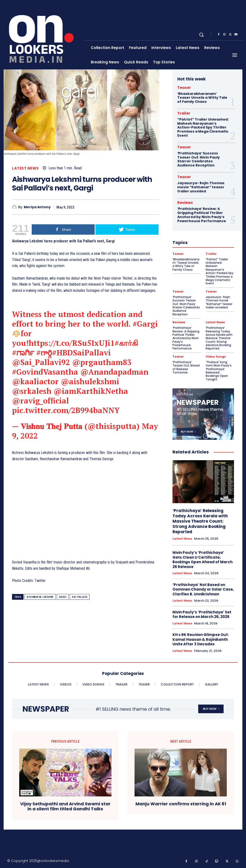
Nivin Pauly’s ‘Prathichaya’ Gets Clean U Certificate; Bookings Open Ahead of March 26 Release (203, 560)
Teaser (184, 88)
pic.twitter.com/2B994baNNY (66, 410)
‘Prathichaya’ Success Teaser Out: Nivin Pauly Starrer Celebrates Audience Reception (199, 159)
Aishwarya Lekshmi (40, 597)
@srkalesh (32, 391)
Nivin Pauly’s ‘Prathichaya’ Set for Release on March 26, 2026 (202, 614)
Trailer (184, 113)
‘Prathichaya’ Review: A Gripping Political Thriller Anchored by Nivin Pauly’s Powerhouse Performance (202, 215)
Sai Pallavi (80, 597)
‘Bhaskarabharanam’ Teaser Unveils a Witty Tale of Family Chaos (202, 98)
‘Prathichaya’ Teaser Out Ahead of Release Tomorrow (186, 367)
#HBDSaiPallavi (81, 353)
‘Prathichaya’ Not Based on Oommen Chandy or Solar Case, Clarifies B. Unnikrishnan (203, 589)
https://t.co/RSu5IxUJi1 (72, 343)
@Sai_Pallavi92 (41, 362)
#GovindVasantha (45, 372)
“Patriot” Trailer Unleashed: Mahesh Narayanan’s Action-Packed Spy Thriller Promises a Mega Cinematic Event (203, 127)
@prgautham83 (102, 362)
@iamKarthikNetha (91, 391)
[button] (201, 35)
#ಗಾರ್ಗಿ (23, 353)
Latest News (25, 168)
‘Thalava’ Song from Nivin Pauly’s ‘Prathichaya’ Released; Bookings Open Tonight (219, 371)
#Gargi (145, 324)
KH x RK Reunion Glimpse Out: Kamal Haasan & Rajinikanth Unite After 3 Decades (201, 639)
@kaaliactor (35, 381)
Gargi (63, 597)
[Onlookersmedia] (44, 35)
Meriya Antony (37, 207)
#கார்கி (126, 343)
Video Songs (216, 357)
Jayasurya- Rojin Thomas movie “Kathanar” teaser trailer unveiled (201, 187)
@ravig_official (40, 401)
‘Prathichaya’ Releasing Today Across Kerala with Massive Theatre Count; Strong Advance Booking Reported (219, 338)
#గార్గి (44, 353)
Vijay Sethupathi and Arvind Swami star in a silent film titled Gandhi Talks (65, 806)
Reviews (185, 203)
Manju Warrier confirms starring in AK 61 (181, 804)
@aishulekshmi (90, 381)
